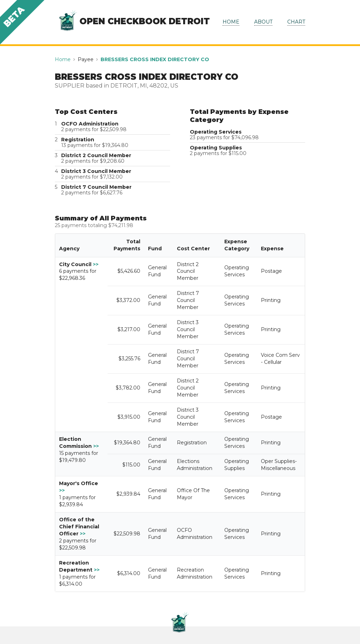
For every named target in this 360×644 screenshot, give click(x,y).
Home (63, 59)
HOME (231, 22)
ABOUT (263, 22)
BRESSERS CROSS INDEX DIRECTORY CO (155, 59)
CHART (296, 22)
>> (96, 264)
